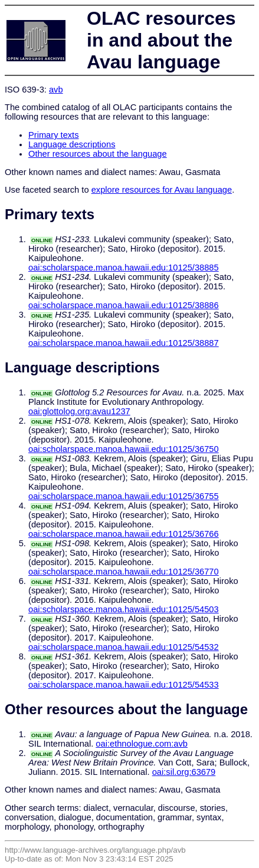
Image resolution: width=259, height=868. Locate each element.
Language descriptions (72, 144)
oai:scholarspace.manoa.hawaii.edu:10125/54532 (124, 647)
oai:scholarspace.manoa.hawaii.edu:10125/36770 (124, 572)
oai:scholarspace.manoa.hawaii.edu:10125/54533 (124, 685)
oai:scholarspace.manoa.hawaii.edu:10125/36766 (124, 534)
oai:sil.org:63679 (184, 772)
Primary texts (54, 135)
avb (56, 90)
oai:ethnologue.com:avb (142, 744)
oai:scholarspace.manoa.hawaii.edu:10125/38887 (124, 343)
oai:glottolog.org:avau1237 (79, 411)
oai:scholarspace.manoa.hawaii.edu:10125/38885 (124, 268)
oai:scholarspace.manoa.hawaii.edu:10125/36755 (124, 496)
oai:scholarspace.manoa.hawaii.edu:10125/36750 (124, 449)
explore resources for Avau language (162, 190)
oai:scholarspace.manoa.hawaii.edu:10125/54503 (124, 609)
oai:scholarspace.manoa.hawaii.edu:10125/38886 (124, 305)
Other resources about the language (98, 154)
